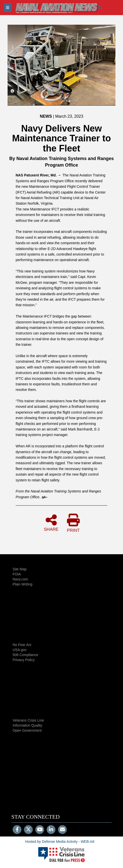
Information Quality (27, 725)
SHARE (51, 522)
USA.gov (20, 650)
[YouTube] (40, 830)
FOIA (17, 574)
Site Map (20, 569)
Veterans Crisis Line (28, 720)
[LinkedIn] (51, 830)
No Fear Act (22, 645)
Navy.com (20, 579)
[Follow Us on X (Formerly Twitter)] (28, 830)
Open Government (27, 730)
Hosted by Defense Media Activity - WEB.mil (60, 842)
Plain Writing (22, 584)
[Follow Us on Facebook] (17, 830)
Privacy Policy (24, 660)
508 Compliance (25, 655)
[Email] (62, 830)
